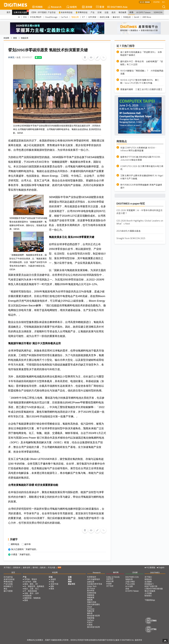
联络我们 (148, 596)
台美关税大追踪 (21, 12)
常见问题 (52, 568)
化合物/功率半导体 (95, 584)
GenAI (137, 17)
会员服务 (148, 582)
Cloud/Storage (51, 17)
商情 (131, 12)
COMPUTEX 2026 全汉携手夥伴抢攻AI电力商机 (142, 168)
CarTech (64, 17)
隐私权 (43, 568)
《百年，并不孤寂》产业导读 (43, 12)
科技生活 (127, 17)
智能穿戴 (91, 618)
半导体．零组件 (31, 579)
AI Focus (91, 609)
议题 (106, 12)
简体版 (147, 2)
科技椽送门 (8, 586)
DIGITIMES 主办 (132, 577)
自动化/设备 (104, 17)
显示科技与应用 (93, 627)
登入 (164, 2)
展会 (5, 589)
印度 (52, 582)
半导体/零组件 (36, 17)
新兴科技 (91, 590)
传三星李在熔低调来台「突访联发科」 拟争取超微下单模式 (141, 54)
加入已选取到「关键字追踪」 (25, 549)
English (161, 568)
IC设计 (90, 622)
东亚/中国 (54, 584)
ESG (25, 17)
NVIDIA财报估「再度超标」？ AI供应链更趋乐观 (142, 72)
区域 (100, 12)
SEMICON (158, 12)
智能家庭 (91, 597)
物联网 (90, 600)
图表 (26, 600)
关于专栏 (110, 586)
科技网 (37, 7)
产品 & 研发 (130, 584)
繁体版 (142, 2)
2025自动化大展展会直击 (129, 231)
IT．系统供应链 (31, 591)
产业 (93, 12)
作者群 (109, 584)
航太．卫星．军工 (32, 589)
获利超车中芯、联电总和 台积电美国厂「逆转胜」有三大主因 (142, 63)
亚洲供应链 (92, 593)
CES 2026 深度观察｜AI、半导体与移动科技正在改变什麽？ (140, 212)
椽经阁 (72, 7)
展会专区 (116, 17)
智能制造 (91, 595)
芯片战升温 (8, 577)
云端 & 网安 (130, 582)
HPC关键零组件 (94, 579)
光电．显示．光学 (32, 593)
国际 (52, 586)
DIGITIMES (155, 573)
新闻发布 (17, 568)
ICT (84, 17)
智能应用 (75, 17)
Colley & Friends (113, 577)
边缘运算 (91, 582)
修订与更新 (8, 591)
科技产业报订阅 (151, 586)
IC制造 (90, 625)
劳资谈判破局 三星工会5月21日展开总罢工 (141, 89)
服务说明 (27, 568)
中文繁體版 (151, 568)
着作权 (35, 568)
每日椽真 (122, 12)
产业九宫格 (8, 584)
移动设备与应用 (93, 616)
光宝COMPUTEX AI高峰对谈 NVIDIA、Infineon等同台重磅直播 (139, 149)
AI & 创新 (129, 586)
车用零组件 (92, 577)
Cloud (89, 607)
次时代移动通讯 (93, 604)
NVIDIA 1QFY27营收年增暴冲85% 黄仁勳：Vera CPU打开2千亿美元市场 (140, 81)
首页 (9, 12)
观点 (113, 12)
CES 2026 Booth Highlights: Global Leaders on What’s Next (140, 222)
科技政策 (28, 596)
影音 (100, 7)
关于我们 (7, 568)
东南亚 (53, 579)
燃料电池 (15, 544)
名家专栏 (110, 579)
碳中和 (28, 544)
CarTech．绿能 (30, 582)
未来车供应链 (66, 12)
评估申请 (156, 2)
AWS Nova (147, 17)
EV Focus (91, 588)
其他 (127, 589)
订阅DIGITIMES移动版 (154, 589)
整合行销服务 (150, 591)
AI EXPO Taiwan (143, 12)
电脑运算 (91, 611)
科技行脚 (110, 581)
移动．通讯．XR (31, 584)
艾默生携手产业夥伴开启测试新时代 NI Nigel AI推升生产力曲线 (142, 177)
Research (55, 7)
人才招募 (148, 593)
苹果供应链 (82, 12)
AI (19, 17)
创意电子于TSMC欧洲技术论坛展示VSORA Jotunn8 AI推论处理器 (140, 158)
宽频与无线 (92, 602)
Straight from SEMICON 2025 (131, 238)
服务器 (90, 613)
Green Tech (92, 586)
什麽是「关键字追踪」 (21, 554)
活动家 (87, 7)
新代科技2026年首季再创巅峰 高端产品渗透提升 (141, 186)
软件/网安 (92, 17)
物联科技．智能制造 (32, 598)
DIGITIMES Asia (117, 7)
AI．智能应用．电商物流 (34, 586)
